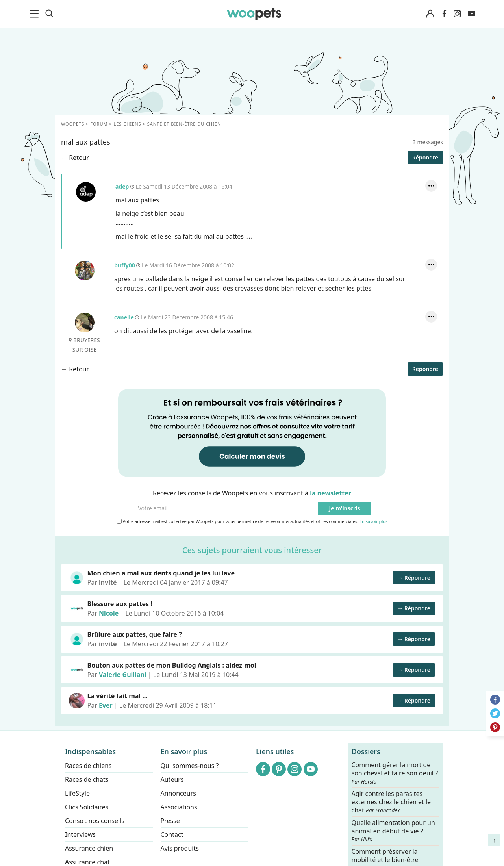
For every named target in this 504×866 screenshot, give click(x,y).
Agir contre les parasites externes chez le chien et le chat (391, 802)
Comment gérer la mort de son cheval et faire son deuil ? (395, 773)
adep (86, 192)
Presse (170, 821)
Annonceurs (178, 793)
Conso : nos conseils (95, 821)
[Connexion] (430, 14)
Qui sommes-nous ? (190, 766)
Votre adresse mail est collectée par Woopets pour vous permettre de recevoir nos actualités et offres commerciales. (252, 521)
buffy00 (85, 271)
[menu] (35, 14)
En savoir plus (373, 522)
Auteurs (172, 779)
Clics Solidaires (87, 807)
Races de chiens (88, 766)
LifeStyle (77, 793)
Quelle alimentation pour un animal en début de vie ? (393, 831)
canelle (85, 323)
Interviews (80, 834)
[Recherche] (49, 14)
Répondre (425, 157)
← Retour (75, 158)
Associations (179, 807)
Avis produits (180, 848)
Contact (172, 834)
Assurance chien (89, 848)
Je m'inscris (345, 509)
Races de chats (87, 779)
